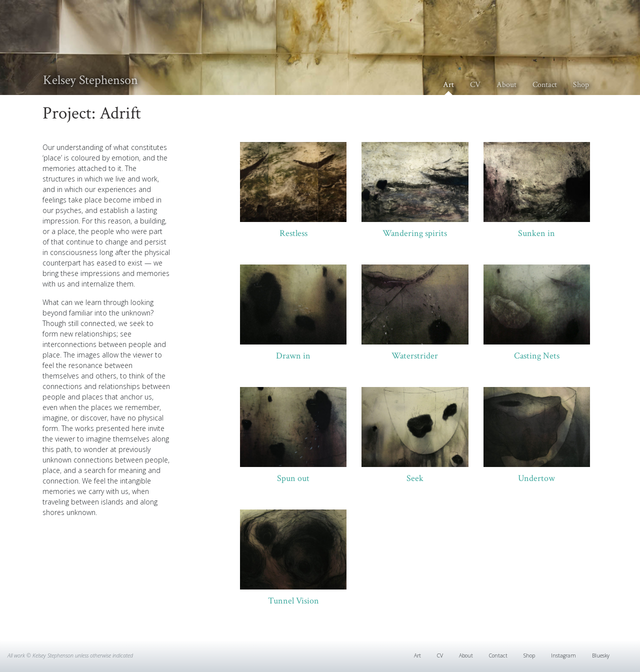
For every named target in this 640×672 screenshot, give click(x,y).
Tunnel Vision (293, 601)
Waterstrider (415, 356)
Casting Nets (537, 356)
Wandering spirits (415, 233)
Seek (415, 478)
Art (448, 85)
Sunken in (536, 233)
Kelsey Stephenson (90, 80)
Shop (581, 85)
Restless (293, 233)
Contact (545, 85)
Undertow (536, 478)
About (506, 85)
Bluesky (601, 655)
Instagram (563, 655)
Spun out (293, 478)
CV (475, 85)
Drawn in (293, 356)
